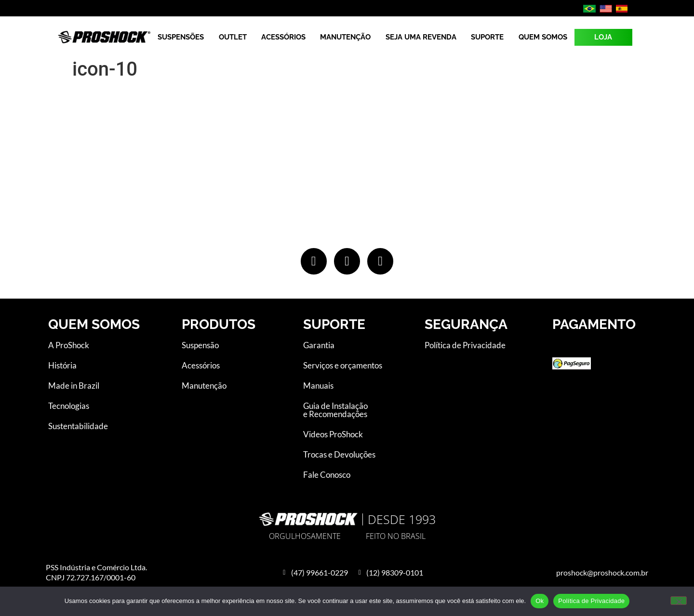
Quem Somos (543, 37)
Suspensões (181, 37)
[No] (679, 601)
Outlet (233, 37)
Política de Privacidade (591, 601)
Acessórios (283, 37)
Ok (540, 601)
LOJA (603, 37)
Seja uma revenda (421, 37)
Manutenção (345, 37)
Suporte (487, 37)
